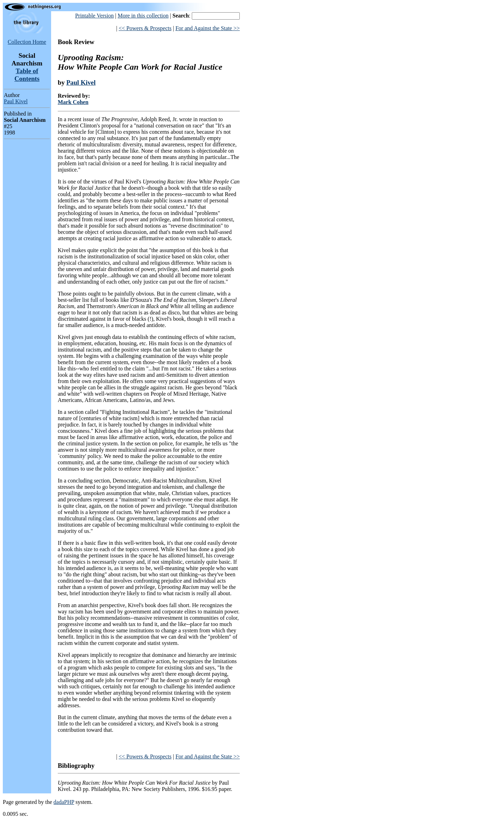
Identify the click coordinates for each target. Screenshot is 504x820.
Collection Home (27, 42)
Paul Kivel (16, 101)
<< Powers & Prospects (145, 28)
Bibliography (76, 766)
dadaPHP (64, 802)
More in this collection (143, 16)
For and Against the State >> (208, 28)
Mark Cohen (73, 102)
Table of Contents (27, 75)
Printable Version (94, 16)
